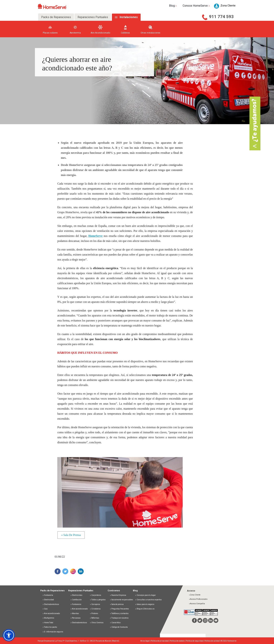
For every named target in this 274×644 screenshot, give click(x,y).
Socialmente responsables (121, 600)
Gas (45, 609)
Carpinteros (95, 595)
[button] (9, 635)
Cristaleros (95, 609)
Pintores (94, 613)
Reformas (94, 618)
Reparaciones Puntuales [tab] (93, 17)
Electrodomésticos (51, 604)
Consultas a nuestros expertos (148, 600)
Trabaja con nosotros (119, 618)
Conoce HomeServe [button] (197, 6)
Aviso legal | (146, 641)
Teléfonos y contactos (119, 613)
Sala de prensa (117, 604)
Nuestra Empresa (118, 595)
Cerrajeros (95, 604)
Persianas (75, 618)
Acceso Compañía (197, 604)
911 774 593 (221, 17)
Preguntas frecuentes (119, 609)
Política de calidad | (213, 641)
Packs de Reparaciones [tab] (56, 17)
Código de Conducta (119, 627)
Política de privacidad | (160, 641)
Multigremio (48, 618)
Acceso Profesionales (198, 599)
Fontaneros (76, 604)
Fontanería (48, 595)
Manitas (75, 613)
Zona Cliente (195, 595)
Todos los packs (50, 627)
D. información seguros (53, 632)
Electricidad (48, 600)
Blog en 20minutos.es (145, 609)
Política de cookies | (178, 641)
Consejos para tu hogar (145, 595)
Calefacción (76, 600)
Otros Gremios (97, 623)
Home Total (48, 623)
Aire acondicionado (51, 613)
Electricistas (76, 595)
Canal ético (115, 623)
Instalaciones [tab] (129, 17)
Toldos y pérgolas (98, 600)
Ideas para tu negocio (145, 604)
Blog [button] (173, 6)
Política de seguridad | (195, 641)
